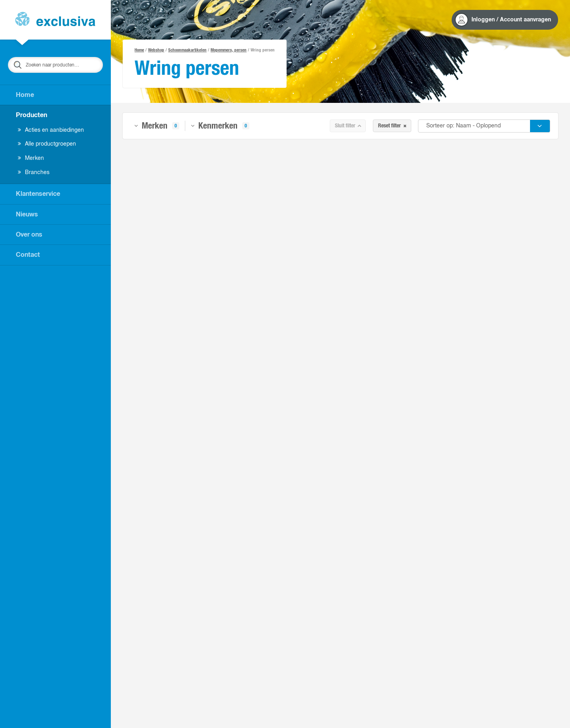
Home (25, 95)
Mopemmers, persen (229, 50)
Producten (31, 115)
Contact (28, 255)
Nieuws (27, 214)
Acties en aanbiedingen (51, 130)
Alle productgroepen (47, 144)
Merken (31, 158)
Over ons (29, 235)
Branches (34, 173)
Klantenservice (38, 194)
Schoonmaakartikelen (187, 50)
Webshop (156, 50)
